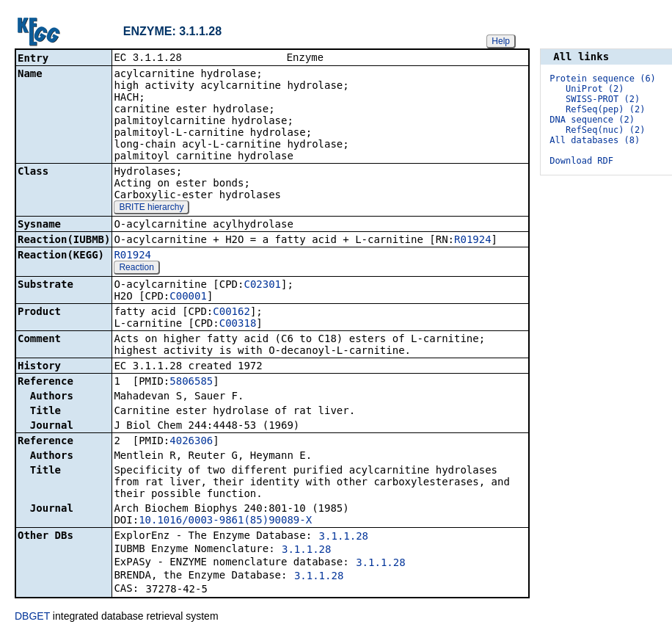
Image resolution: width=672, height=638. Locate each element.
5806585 (191, 383)
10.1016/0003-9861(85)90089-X (225, 521)
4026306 (191, 442)
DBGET (32, 617)
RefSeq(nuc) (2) (605, 130)
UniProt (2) (595, 89)
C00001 (188, 297)
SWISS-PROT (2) (603, 99)
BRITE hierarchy (151, 209)
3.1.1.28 (344, 537)
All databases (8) (595, 140)
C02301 (262, 286)
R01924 (473, 241)
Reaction (136, 269)
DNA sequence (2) (592, 120)
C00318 (238, 325)
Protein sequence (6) (603, 79)
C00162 (231, 313)
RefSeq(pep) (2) (605, 109)
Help (501, 41)
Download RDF (581, 161)
